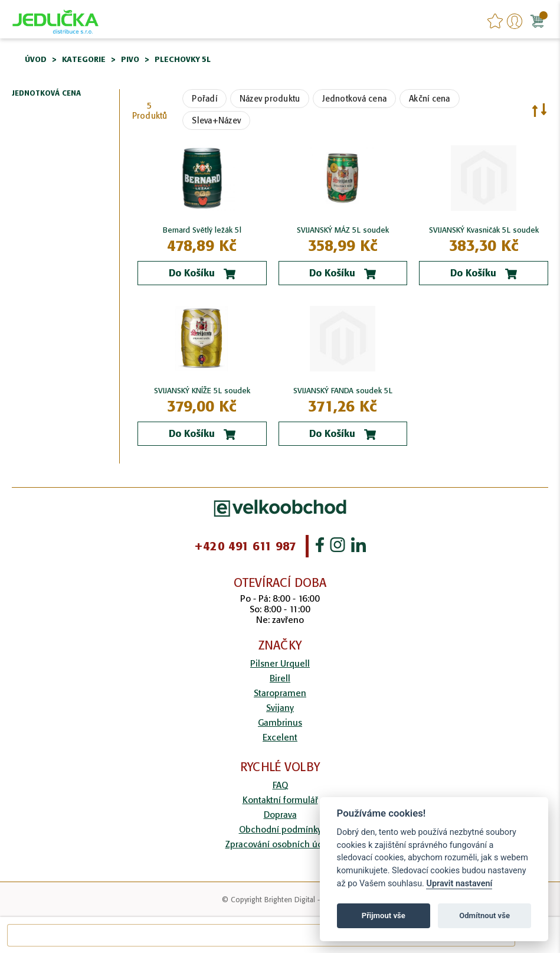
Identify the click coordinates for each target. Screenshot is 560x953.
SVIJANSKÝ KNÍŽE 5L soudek (202, 391)
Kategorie (84, 59)
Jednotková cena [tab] (46, 94)
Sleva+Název (216, 120)
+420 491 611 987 (245, 546)
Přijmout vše (384, 916)
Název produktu (270, 99)
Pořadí (204, 99)
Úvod (36, 59)
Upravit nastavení (459, 884)
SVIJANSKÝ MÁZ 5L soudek (343, 230)
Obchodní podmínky (280, 829)
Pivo (130, 59)
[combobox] (261, 935)
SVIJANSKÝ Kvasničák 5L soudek (484, 230)
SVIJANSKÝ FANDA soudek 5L (343, 391)
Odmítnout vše (484, 916)
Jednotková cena (354, 99)
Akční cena (430, 99)
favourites (495, 21)
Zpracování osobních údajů (280, 844)
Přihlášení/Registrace (515, 21)
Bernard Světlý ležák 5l (202, 230)
